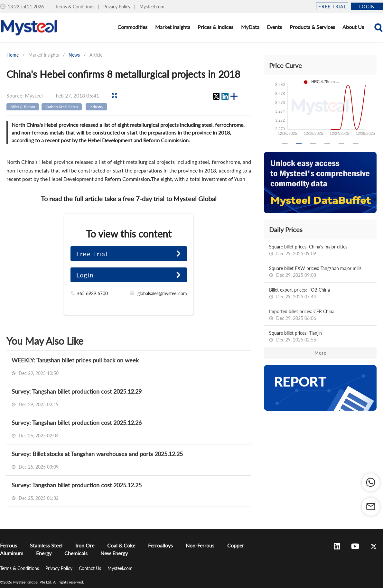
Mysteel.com (152, 7)
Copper (236, 545)
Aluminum (12, 553)
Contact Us (91, 568)
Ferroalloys (160, 545)
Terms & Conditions (75, 7)
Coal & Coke (121, 545)
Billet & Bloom (23, 107)
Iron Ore (85, 545)
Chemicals (76, 553)
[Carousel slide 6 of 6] (356, 144)
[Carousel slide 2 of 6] (299, 144)
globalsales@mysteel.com (162, 293)
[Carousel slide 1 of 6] (285, 144)
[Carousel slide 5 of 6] (341, 144)
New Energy (114, 553)
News (74, 55)
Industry (96, 107)
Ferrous (9, 545)
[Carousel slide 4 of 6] (327, 144)
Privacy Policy (117, 7)
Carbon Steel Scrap (62, 107)
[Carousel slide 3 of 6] (313, 144)
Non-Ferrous (200, 545)
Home (13, 55)
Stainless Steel (46, 545)
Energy (44, 553)
